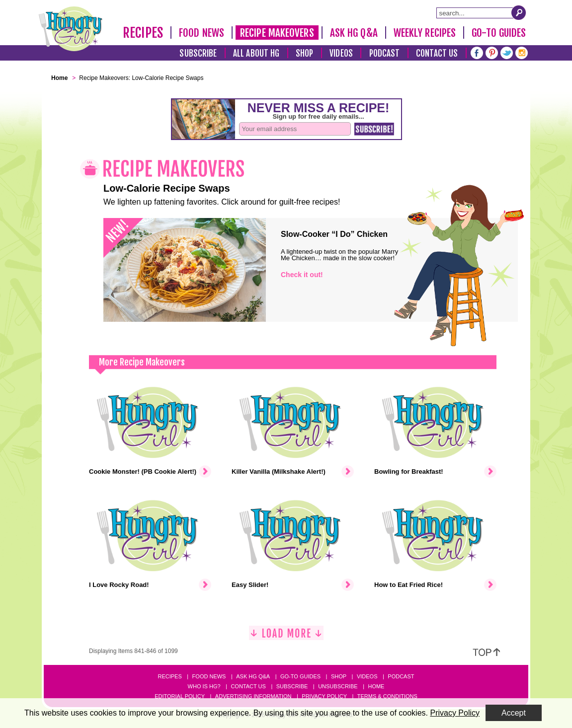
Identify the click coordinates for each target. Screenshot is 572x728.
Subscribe (198, 53)
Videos (341, 53)
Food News (202, 33)
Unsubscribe (338, 686)
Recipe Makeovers (277, 33)
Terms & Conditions (387, 696)
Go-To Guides (499, 33)
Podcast (385, 53)
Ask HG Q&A (354, 33)
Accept (514, 713)
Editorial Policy (180, 696)
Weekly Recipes (425, 33)
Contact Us (437, 53)
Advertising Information (253, 696)
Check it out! (302, 275)
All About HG (256, 53)
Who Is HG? (204, 686)
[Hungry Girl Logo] (71, 29)
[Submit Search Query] (519, 12)
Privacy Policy (324, 696)
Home (376, 686)
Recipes (143, 33)
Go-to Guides (300, 676)
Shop (304, 53)
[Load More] (286, 637)
